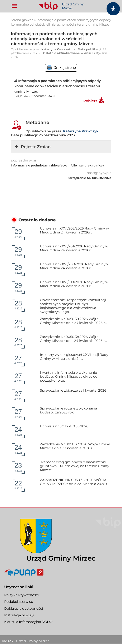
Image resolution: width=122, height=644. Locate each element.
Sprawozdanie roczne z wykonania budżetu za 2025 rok (68, 410)
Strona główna (22, 20)
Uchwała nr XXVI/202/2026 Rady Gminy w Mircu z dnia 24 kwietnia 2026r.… (74, 230)
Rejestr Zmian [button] (32, 147)
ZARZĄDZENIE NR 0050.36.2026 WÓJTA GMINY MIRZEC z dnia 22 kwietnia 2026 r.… (75, 482)
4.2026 (18, 233)
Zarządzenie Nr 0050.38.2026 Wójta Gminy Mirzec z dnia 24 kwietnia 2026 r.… (74, 339)
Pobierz (90, 101)
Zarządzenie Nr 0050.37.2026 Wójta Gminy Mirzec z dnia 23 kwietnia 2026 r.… (75, 446)
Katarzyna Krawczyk (56, 49)
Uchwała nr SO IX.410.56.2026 (64, 426)
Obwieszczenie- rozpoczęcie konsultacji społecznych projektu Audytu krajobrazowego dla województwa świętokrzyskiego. (73, 306)
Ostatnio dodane (37, 220)
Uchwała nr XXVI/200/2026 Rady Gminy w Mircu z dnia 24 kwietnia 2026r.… (75, 266)
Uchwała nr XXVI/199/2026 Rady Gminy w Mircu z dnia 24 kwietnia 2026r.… (74, 284)
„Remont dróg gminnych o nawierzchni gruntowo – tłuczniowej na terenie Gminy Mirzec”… (74, 466)
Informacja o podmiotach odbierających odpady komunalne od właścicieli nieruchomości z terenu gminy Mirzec (58, 86)
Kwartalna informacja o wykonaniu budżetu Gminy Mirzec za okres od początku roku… (69, 377)
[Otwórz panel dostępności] (113, 9)
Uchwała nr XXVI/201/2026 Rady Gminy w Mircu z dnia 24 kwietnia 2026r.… (74, 248)
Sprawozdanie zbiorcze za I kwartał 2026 (73, 390)
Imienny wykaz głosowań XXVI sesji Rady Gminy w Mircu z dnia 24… (74, 357)
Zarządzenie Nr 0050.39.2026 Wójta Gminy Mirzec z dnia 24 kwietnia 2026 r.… (74, 321)
